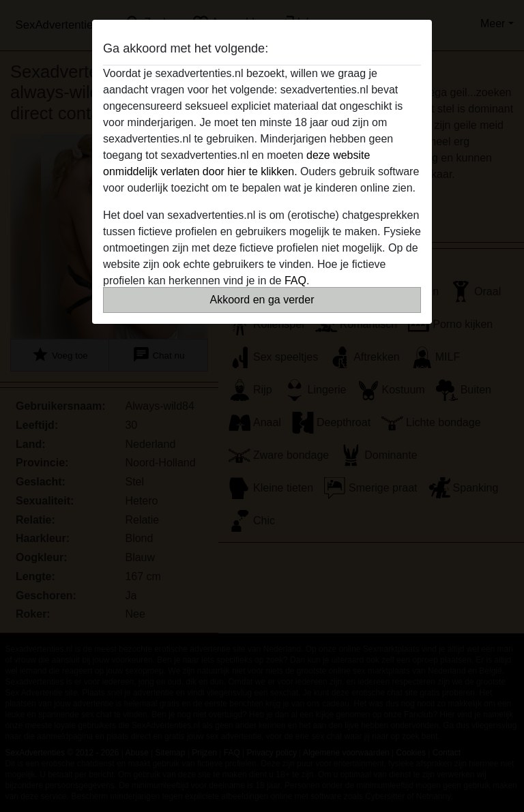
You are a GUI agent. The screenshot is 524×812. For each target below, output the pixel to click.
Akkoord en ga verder (262, 300)
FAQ (295, 281)
